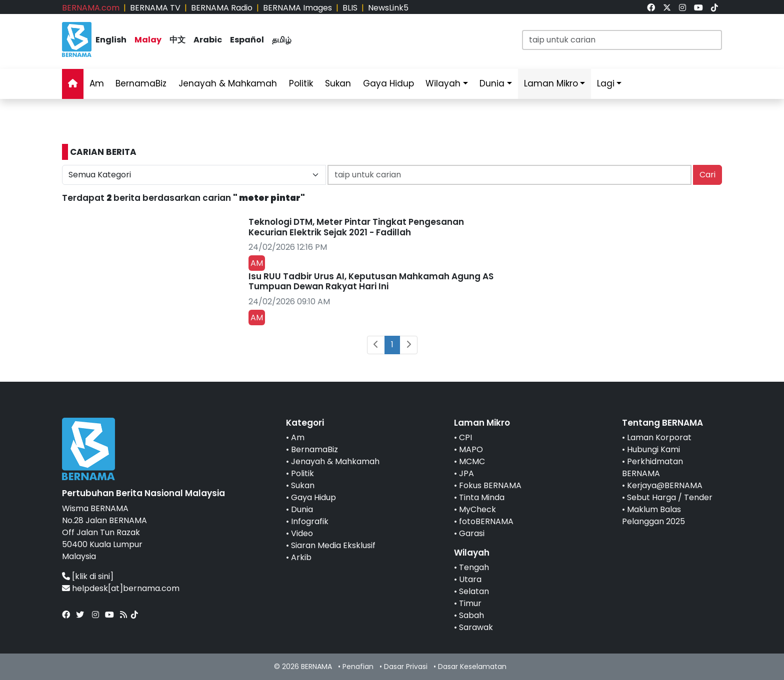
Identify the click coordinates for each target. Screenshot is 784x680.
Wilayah (443, 83)
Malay (148, 40)
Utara (470, 579)
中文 (177, 40)
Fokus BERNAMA (490, 485)
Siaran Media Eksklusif (333, 545)
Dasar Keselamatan (472, 667)
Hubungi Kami (653, 449)
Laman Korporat (659, 437)
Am (97, 83)
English (111, 40)
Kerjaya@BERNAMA (665, 485)
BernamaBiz (141, 83)
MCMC (472, 461)
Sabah (471, 615)
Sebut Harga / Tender (670, 497)
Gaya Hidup (388, 83)
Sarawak (476, 627)
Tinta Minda (482, 497)
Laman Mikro (551, 83)
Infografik (310, 521)
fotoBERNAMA (486, 521)
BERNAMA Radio (222, 8)
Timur (470, 603)
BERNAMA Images (297, 8)
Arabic (208, 40)
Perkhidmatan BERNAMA (652, 467)
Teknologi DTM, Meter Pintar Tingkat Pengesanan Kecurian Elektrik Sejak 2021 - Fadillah (356, 227)
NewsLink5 (388, 8)
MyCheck (477, 509)
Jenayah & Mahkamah (228, 83)
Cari (707, 175)
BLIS (350, 8)
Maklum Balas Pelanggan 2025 (653, 515)
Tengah (474, 567)
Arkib (301, 557)
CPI (465, 437)
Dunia (492, 83)
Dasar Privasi (406, 667)
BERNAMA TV (155, 8)
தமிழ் (282, 40)
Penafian (358, 667)
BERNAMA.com (91, 8)
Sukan (338, 83)
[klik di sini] (93, 576)
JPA (466, 473)
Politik (301, 83)
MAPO (471, 449)
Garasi (472, 533)
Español (247, 40)
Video (302, 533)
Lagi (606, 83)
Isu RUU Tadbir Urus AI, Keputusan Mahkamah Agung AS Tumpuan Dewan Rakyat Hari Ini (371, 281)
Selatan (474, 591)
